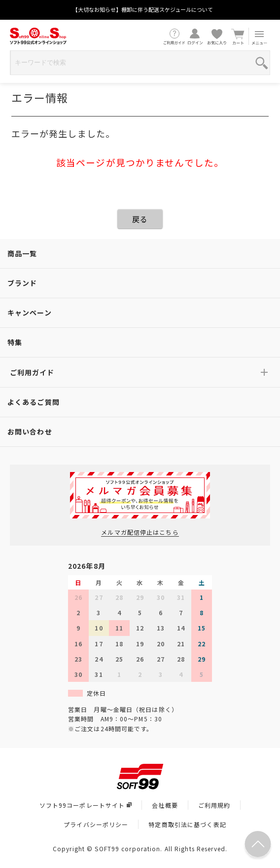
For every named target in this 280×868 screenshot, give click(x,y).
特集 (15, 342)
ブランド (22, 283)
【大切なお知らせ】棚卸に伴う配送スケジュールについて (143, 9)
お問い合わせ (30, 432)
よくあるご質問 (34, 402)
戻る (140, 219)
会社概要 (165, 805)
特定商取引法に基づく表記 (187, 824)
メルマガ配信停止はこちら (140, 532)
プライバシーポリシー (96, 824)
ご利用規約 (214, 805)
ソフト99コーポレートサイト (86, 805)
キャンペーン (30, 313)
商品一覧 (22, 253)
